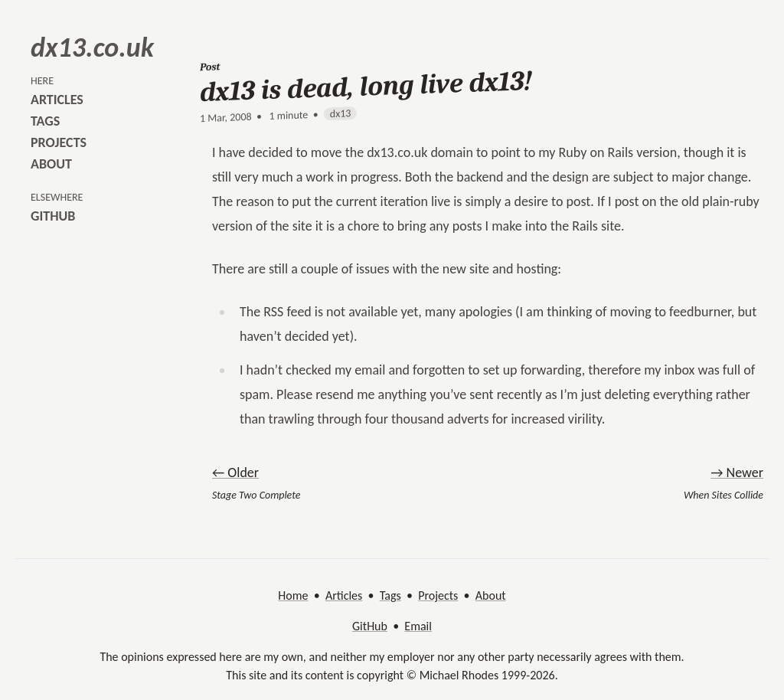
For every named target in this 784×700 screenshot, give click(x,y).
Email (418, 626)
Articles (344, 595)
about (51, 164)
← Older (235, 473)
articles (57, 100)
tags (45, 121)
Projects (438, 595)
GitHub (370, 626)
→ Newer (737, 473)
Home (293, 595)
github (53, 216)
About (491, 595)
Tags (390, 595)
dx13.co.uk (92, 47)
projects (59, 142)
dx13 (341, 113)
